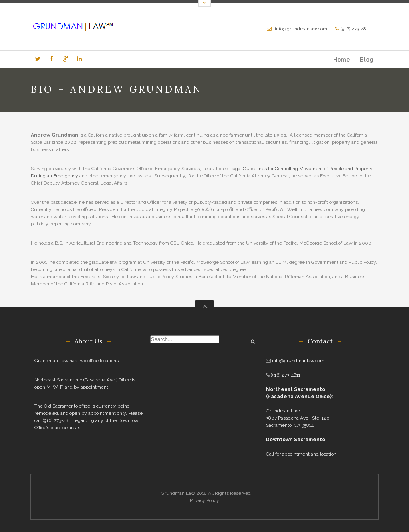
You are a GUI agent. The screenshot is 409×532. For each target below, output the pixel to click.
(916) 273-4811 (355, 29)
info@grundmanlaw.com (301, 29)
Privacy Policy (204, 500)
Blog (367, 60)
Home (342, 60)
